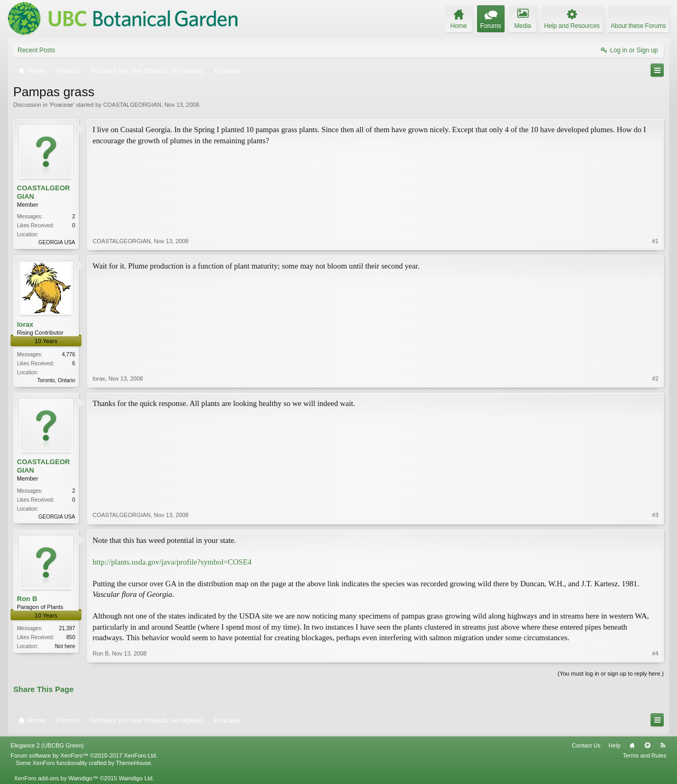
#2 (655, 379)
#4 (655, 653)
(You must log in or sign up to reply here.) (611, 674)
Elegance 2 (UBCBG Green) (47, 745)
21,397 (67, 628)
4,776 (68, 354)
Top (647, 745)
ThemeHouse (133, 763)
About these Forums (638, 26)
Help (614, 745)
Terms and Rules (644, 755)
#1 (655, 241)
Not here (65, 646)
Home (632, 745)
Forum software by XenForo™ (84, 755)
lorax (25, 324)
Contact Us (586, 745)
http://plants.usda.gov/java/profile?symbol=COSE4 (172, 562)
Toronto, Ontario (56, 380)
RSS (663, 745)
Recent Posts (36, 50)
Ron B (27, 599)
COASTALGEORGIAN (132, 105)
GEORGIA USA (57, 242)
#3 (655, 515)
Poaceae (62, 105)
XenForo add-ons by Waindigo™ (56, 778)
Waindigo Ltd (135, 778)
